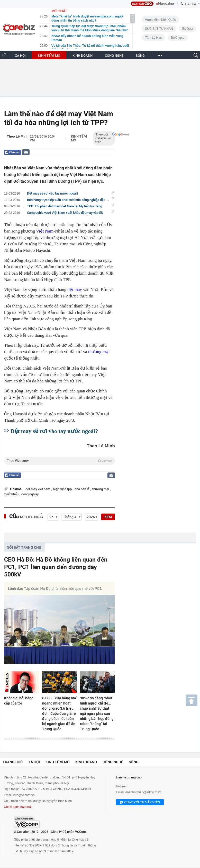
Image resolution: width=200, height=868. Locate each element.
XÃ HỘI (20, 56)
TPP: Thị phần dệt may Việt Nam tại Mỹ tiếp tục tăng (65, 206)
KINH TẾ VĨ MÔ (49, 56)
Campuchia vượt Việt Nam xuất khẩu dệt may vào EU (65, 213)
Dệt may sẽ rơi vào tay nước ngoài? (53, 193)
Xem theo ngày (30, 517)
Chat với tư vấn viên (140, 803)
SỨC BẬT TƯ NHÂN (159, 29)
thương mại (99, 352)
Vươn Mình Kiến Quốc (160, 20)
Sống (134, 762)
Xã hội (34, 762)
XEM (108, 517)
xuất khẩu (12, 494)
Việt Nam (45, 231)
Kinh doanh (86, 762)
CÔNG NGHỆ (114, 56)
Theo (60, 461)
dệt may (75, 290)
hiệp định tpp (63, 489)
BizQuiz (188, 29)
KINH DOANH (83, 56)
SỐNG (140, 56)
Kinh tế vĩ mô (58, 762)
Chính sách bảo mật (18, 807)
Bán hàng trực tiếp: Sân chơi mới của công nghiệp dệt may (69, 200)
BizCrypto (178, 38)
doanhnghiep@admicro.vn (143, 792)
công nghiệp (30, 494)
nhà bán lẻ (82, 489)
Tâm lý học (153, 38)
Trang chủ (13, 762)
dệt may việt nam (38, 489)
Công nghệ (113, 762)
